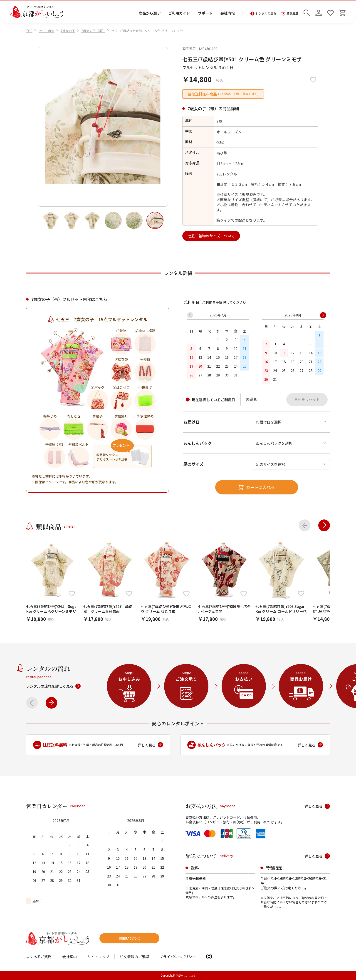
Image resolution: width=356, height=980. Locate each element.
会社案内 (69, 957)
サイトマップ (98, 957)
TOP (29, 31)
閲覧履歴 (290, 14)
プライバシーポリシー (178, 957)
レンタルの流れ (263, 14)
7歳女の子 (68, 31)
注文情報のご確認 (134, 957)
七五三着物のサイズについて (211, 236)
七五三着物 (47, 31)
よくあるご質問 (39, 957)
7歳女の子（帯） (93, 31)
